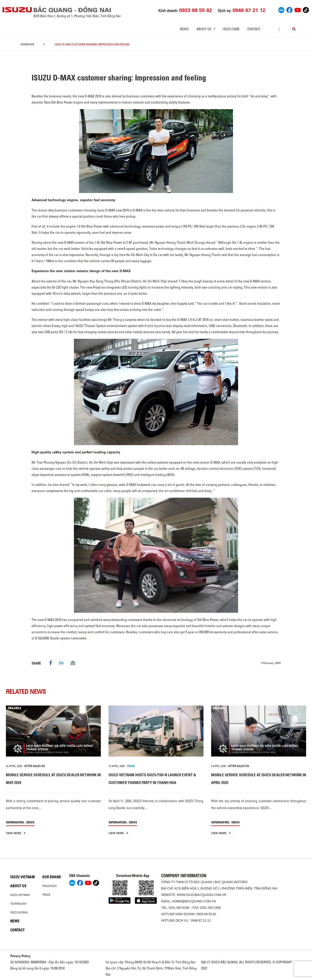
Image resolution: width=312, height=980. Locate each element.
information (15, 822)
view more (16, 833)
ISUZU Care (231, 29)
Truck (46, 895)
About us (18, 886)
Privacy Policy (20, 956)
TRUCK (131, 766)
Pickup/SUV (50, 886)
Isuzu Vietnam (23, 877)
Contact (254, 29)
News (184, 29)
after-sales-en (35, 766)
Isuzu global (19, 912)
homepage (27, 44)
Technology (18, 904)
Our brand (52, 877)
